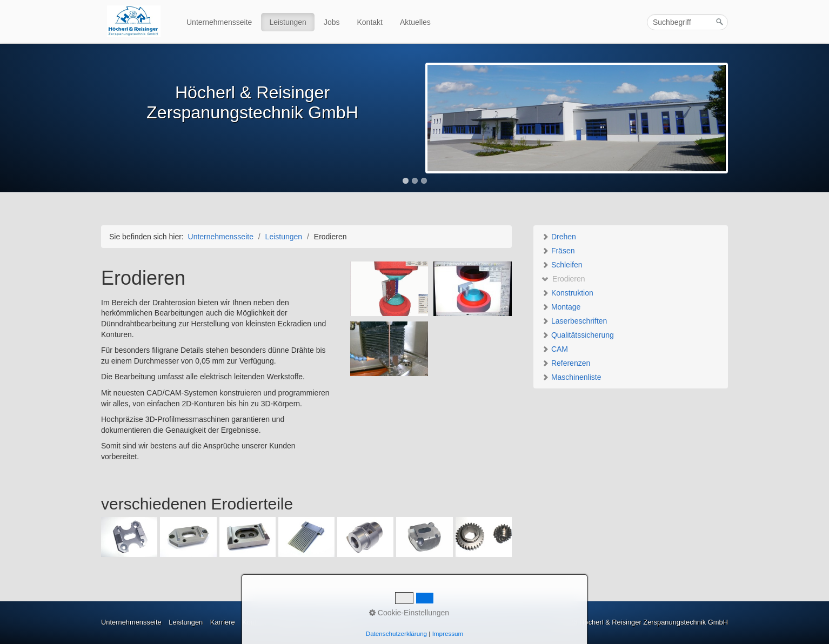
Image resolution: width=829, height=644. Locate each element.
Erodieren (563, 279)
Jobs (332, 22)
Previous (90, 119)
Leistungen (288, 22)
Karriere (223, 622)
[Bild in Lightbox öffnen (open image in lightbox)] (389, 289)
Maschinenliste (571, 377)
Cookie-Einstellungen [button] (409, 613)
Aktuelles (415, 22)
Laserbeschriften (574, 321)
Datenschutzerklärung (396, 633)
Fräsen (558, 251)
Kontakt (370, 22)
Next (739, 119)
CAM (555, 349)
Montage (561, 307)
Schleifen (562, 265)
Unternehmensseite (219, 22)
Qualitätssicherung (578, 335)
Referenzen (566, 363)
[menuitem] (220, 22)
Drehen (559, 237)
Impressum (448, 633)
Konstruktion (567, 293)
